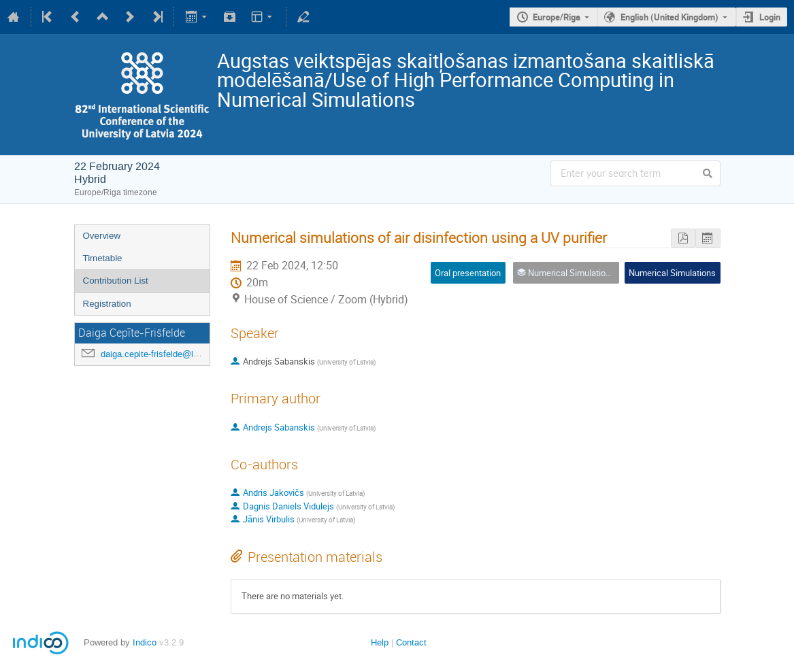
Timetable (103, 258)
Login (770, 17)
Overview (102, 236)
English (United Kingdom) (669, 17)
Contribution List (116, 281)
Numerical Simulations (672, 273)
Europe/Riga (557, 17)
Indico (145, 642)
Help (380, 642)
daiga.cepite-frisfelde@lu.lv (154, 354)
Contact (411, 642)
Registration (107, 304)
